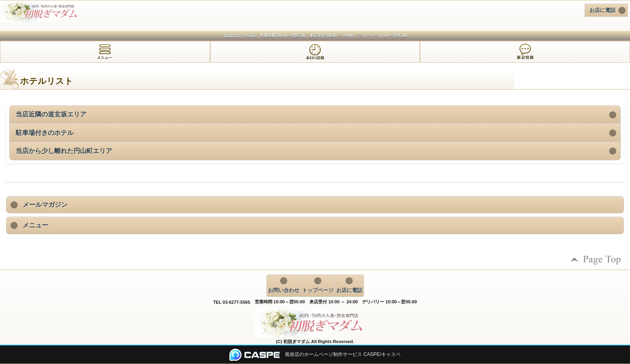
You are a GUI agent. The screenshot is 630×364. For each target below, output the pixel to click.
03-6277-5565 (243, 36)
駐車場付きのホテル (45, 133)
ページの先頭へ (596, 260)
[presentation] (105, 52)
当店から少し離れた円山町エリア (64, 151)
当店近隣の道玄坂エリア (51, 114)
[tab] (105, 52)
